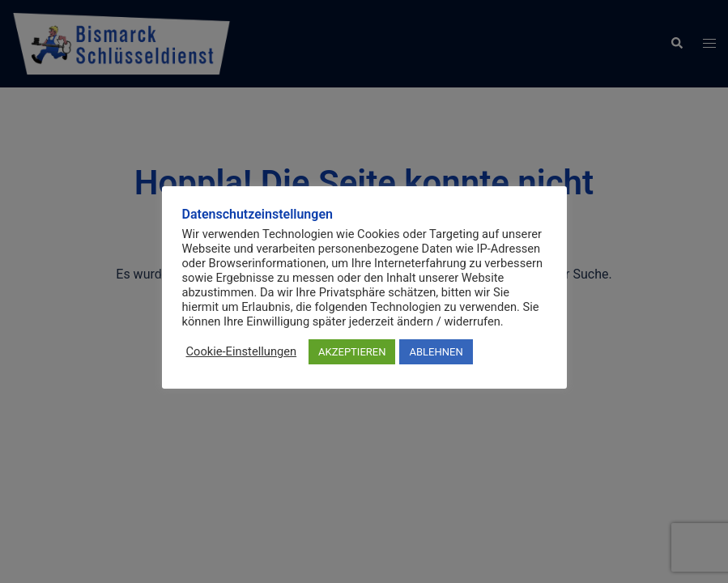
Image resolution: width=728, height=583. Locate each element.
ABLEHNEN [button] (436, 352)
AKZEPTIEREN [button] (352, 352)
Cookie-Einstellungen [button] (242, 351)
